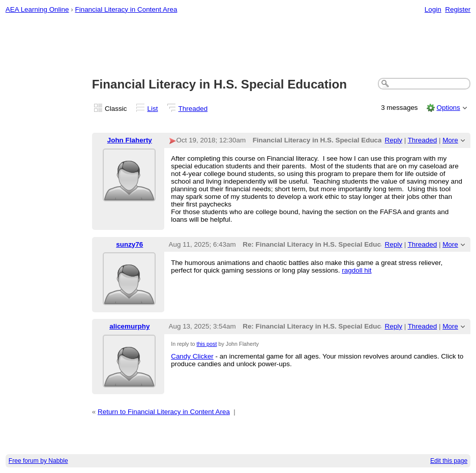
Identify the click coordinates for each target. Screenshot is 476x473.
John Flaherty (130, 140)
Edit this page (449, 461)
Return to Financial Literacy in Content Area (164, 412)
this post (206, 344)
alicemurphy (129, 326)
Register (458, 9)
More (450, 140)
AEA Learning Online (37, 9)
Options (448, 108)
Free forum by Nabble (38, 461)
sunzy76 (129, 244)
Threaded (193, 109)
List (153, 109)
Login (433, 9)
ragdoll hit (356, 270)
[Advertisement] (238, 46)
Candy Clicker (192, 356)
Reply (394, 140)
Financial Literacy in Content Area (126, 9)
